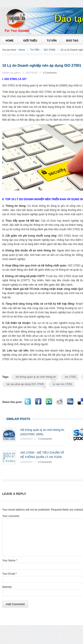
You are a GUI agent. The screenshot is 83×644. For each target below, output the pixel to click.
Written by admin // (13, 73)
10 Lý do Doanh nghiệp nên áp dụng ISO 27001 (42, 66)
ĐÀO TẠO (72, 41)
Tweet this (28, 401)
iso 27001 (71, 377)
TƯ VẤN (51, 41)
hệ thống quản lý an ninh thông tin (36, 377)
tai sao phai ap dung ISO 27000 (25, 384)
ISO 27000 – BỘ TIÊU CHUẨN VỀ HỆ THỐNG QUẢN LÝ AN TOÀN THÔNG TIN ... (42, 457)
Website (7, 587)
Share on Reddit (60, 401)
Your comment (11, 516)
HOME (9, 41)
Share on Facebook (38, 401)
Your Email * (10, 574)
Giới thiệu (30, 41)
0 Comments (50, 73)
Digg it (70, 401)
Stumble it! (49, 401)
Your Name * (10, 560)
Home (22, 50)
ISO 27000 (49, 50)
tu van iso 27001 (63, 384)
